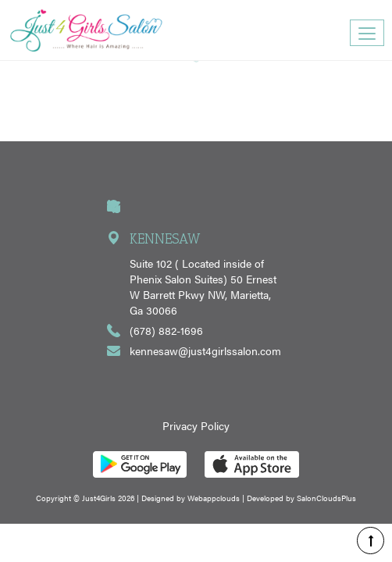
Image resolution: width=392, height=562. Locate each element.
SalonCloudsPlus (326, 498)
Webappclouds (214, 498)
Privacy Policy (196, 425)
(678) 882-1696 (166, 330)
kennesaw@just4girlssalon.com (205, 350)
